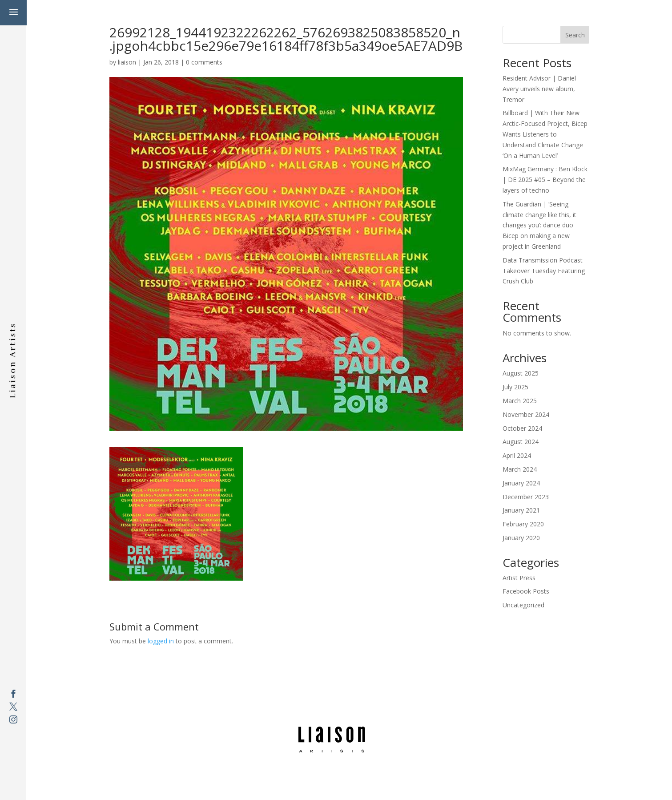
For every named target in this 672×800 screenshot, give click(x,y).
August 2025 (521, 373)
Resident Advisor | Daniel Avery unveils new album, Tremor (539, 89)
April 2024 (517, 455)
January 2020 (521, 538)
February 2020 (523, 524)
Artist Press (519, 578)
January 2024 (521, 483)
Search (575, 35)
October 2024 (522, 428)
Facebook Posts (526, 591)
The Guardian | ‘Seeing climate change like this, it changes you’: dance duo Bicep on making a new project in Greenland (539, 225)
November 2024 (526, 414)
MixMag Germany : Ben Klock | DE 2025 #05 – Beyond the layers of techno (545, 180)
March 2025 (520, 401)
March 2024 (520, 469)
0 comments (204, 62)
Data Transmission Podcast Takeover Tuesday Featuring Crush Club (544, 271)
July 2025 (515, 387)
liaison (127, 62)
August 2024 (521, 442)
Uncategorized (523, 605)
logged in (161, 641)
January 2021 (521, 510)
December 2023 (526, 497)
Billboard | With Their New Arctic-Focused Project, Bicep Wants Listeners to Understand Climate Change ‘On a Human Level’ (545, 134)
